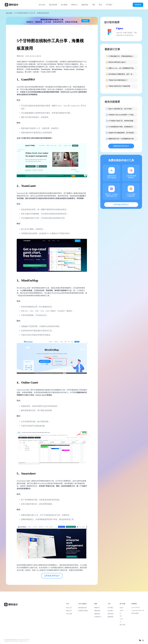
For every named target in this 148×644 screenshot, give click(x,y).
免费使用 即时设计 (121, 146)
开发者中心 (98, 617)
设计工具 (69, 608)
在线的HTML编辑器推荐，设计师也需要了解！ (122, 133)
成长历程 (110, 614)
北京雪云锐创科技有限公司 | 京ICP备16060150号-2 (17, 640)
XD (121, 616)
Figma (120, 28)
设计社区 (42, 5)
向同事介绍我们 (83, 611)
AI (120, 622)
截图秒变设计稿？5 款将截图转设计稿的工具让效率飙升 (122, 139)
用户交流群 (135, 613)
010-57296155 (136, 608)
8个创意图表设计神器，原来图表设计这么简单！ (122, 127)
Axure (121, 619)
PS (120, 613)
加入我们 (110, 611)
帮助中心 (74, 5)
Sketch (122, 610)
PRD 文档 (69, 614)
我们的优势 (53, 5)
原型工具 (69, 611)
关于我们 (109, 5)
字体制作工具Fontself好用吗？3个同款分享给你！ (122, 115)
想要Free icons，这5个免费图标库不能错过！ (122, 68)
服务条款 (97, 614)
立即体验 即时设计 (52, 576)
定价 (100, 5)
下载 (93, 5)
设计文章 (9, 13)
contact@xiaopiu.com (138, 610)
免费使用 (138, 5)
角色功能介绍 (82, 608)
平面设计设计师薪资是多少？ (118, 80)
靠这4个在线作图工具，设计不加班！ (121, 109)
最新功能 (85, 5)
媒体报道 (110, 617)
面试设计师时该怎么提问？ (117, 62)
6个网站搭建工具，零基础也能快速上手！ (122, 56)
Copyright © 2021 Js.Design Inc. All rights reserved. (16, 641)
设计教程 (64, 5)
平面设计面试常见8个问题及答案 (119, 86)
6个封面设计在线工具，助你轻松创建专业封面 (122, 121)
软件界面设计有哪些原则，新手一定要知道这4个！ (122, 74)
